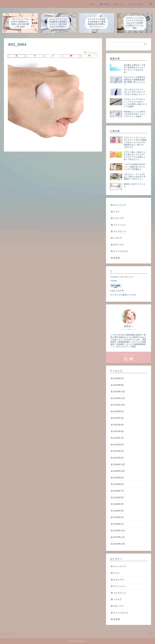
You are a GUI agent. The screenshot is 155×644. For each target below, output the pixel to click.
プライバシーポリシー (136, 4)
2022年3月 (119, 418)
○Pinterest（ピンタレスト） (122, 277)
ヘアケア (118, 238)
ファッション (120, 225)
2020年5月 (119, 504)
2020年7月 (119, 491)
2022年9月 (119, 411)
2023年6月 (119, 385)
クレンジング (120, 205)
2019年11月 (119, 537)
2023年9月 (119, 378)
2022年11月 (119, 398)
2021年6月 (119, 444)
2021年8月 (119, 431)
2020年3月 (119, 511)
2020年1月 (119, 524)
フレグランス (120, 231)
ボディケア (119, 245)
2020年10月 (119, 471)
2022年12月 (119, 392)
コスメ (117, 212)
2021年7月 (119, 438)
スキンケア (119, 218)
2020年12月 (119, 464)
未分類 (117, 258)
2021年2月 (119, 458)
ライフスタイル (121, 251)
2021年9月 (119, 425)
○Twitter (114, 281)
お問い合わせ (104, 4)
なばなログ (4, 2)
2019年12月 (119, 531)
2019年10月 (119, 544)
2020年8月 (119, 484)
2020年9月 (119, 478)
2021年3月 (119, 451)
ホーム (93, 4)
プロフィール (119, 4)
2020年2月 (119, 517)
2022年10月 (119, 405)
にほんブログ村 (117, 291)
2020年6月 (119, 497)
